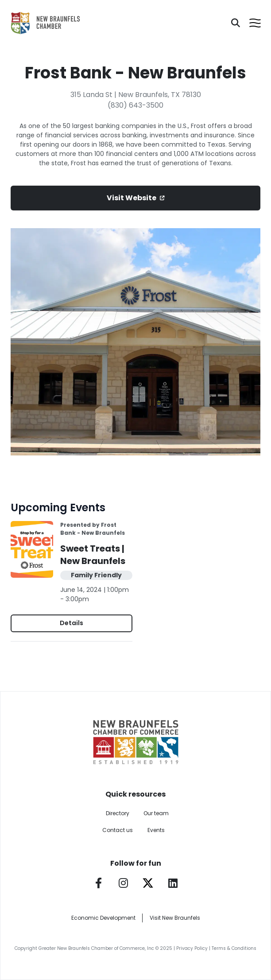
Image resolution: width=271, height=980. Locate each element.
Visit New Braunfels (175, 918)
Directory (118, 813)
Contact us (118, 830)
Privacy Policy (192, 948)
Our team (156, 813)
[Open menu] (255, 23)
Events (156, 830)
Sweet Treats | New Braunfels (93, 555)
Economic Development (103, 918)
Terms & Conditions (234, 948)
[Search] (236, 23)
